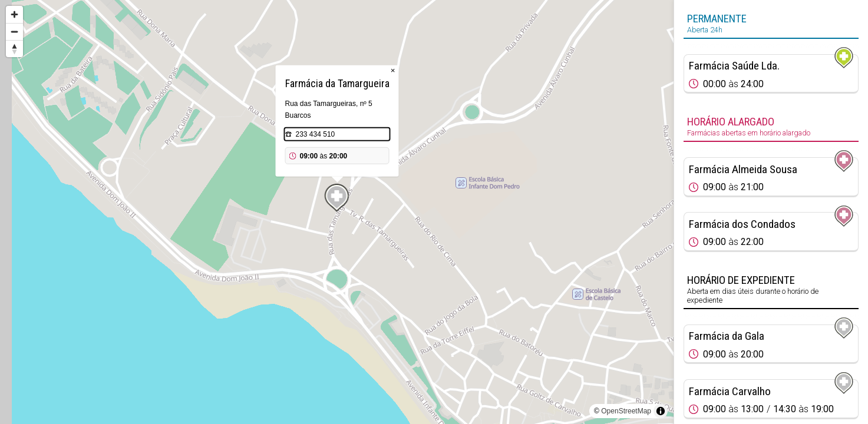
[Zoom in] (14, 14)
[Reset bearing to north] (14, 49)
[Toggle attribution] (661, 411)
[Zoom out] (14, 32)
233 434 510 (316, 134)
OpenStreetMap (626, 411)
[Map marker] (337, 198)
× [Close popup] (393, 70)
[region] (337, 212)
